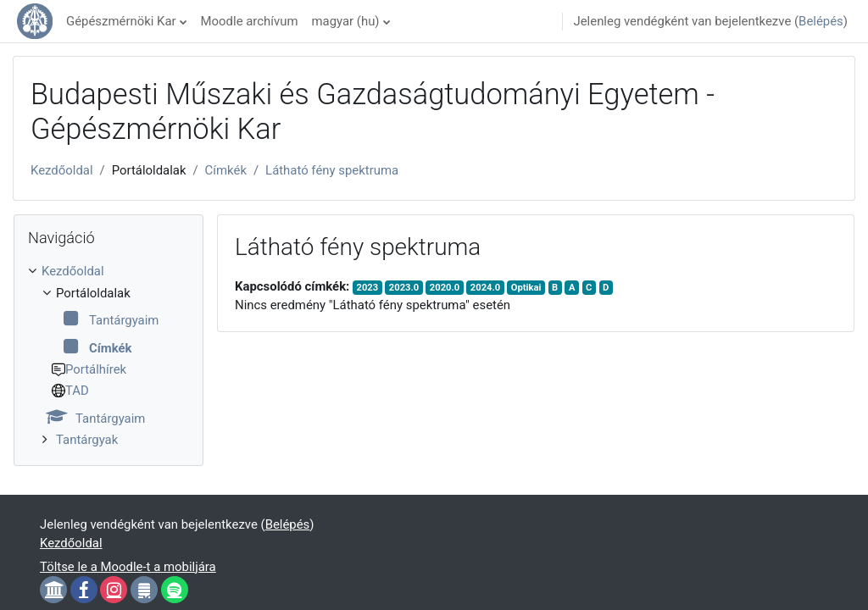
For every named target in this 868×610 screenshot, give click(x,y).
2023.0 (404, 288)
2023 (368, 288)
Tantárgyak (87, 440)
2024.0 (485, 288)
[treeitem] (108, 355)
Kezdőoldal (62, 170)
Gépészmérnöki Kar (121, 21)
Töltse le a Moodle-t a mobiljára (128, 567)
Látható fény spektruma (332, 170)
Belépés (821, 21)
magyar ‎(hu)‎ (345, 21)
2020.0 (445, 288)
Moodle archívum (250, 21)
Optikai (526, 288)
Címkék (226, 170)
